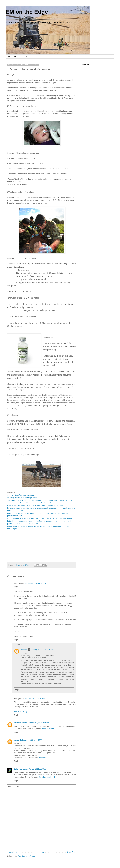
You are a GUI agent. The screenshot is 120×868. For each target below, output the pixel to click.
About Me (24, 57)
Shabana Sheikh (21, 723)
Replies (19, 645)
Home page (12, 57)
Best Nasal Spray (21, 712)
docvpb (24, 650)
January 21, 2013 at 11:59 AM (42, 650)
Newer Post (12, 852)
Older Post (71, 852)
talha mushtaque (21, 769)
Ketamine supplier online (48, 777)
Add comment (14, 786)
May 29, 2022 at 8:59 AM (38, 769)
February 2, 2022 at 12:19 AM (31, 740)
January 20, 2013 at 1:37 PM (35, 583)
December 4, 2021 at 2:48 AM (39, 723)
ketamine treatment (49, 729)
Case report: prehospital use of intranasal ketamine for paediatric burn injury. (36, 505)
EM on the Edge (27, 12)
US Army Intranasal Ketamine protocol (22, 498)
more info (43, 758)
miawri (17, 740)
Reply (16, 640)
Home (42, 852)
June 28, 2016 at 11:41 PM (35, 699)
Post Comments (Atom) (26, 856)
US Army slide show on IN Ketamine (21, 495)
